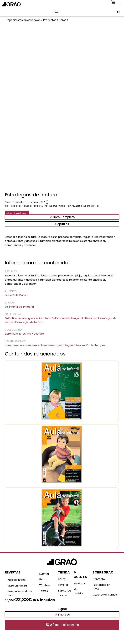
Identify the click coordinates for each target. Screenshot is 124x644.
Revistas (63, 585)
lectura (96, 345)
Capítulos (62, 224)
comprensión (13, 345)
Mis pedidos (79, 591)
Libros (62, 579)
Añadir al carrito (65, 625)
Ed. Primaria (26, 307)
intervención (82, 345)
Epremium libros (15, 334)
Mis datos (80, 584)
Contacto (99, 579)
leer (104, 345)
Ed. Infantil (11, 307)
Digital (62, 609)
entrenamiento (48, 345)
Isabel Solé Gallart (16, 295)
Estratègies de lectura (29, 322)
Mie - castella (35, 334)
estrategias (66, 345)
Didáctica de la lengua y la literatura (28, 318)
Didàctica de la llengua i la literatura (74, 318)
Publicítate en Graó (101, 587)
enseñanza (30, 345)
